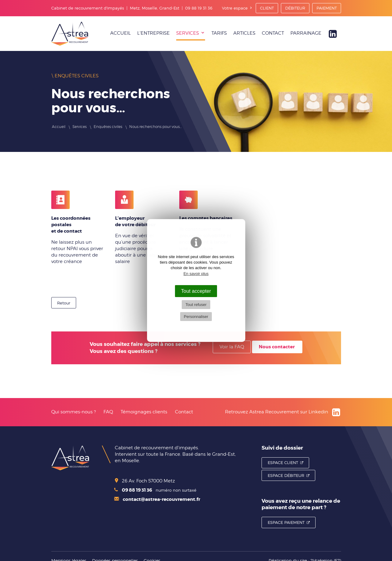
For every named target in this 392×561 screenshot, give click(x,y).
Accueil (120, 33)
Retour (64, 303)
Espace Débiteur (286, 475)
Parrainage (306, 33)
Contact (273, 33)
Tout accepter (196, 291)
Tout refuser (196, 305)
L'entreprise (153, 33)
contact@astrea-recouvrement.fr (157, 499)
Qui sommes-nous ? (74, 412)
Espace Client (283, 462)
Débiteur (295, 8)
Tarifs (219, 33)
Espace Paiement (286, 522)
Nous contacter (277, 347)
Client (267, 8)
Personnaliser (196, 317)
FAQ (108, 412)
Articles (244, 33)
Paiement (327, 8)
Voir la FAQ (232, 347)
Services (188, 33)
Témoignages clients (144, 412)
